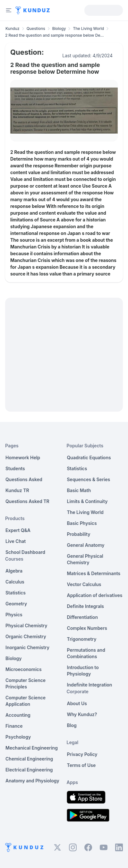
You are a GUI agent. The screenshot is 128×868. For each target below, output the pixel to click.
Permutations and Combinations (86, 653)
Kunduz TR (17, 490)
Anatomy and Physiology (32, 781)
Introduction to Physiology (83, 671)
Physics (14, 615)
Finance (14, 726)
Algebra (14, 571)
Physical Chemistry (26, 625)
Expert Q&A (18, 530)
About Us (77, 703)
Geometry (16, 604)
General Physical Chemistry (85, 559)
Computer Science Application (26, 701)
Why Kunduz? (82, 714)
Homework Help (23, 457)
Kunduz (13, 28)
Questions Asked (24, 479)
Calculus (15, 582)
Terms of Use (81, 765)
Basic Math (79, 490)
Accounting (18, 715)
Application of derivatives (95, 595)
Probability (79, 534)
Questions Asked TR (27, 501)
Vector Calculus (84, 584)
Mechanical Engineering (32, 748)
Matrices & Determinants (94, 573)
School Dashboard (25, 552)
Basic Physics (82, 523)
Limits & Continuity (87, 501)
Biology (59, 28)
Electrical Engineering (29, 770)
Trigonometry (82, 639)
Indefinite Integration (90, 685)
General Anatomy (86, 545)
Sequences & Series (89, 479)
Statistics (16, 593)
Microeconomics (24, 669)
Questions (36, 28)
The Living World (88, 28)
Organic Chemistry (26, 636)
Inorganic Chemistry (27, 647)
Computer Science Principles (26, 683)
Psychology (18, 737)
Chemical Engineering (29, 759)
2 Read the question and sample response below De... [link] (54, 35)
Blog (72, 725)
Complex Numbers (87, 628)
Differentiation (82, 617)
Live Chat (16, 541)
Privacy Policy (82, 754)
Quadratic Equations (89, 457)
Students (15, 468)
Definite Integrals (86, 606)
